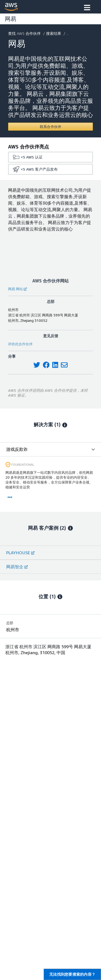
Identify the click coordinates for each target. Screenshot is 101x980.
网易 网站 (17, 289)
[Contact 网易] (50, 127)
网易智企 (17, 567)
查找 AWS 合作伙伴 (25, 33)
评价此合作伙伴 (20, 344)
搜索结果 (54, 33)
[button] (87, 8)
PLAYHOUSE (20, 553)
